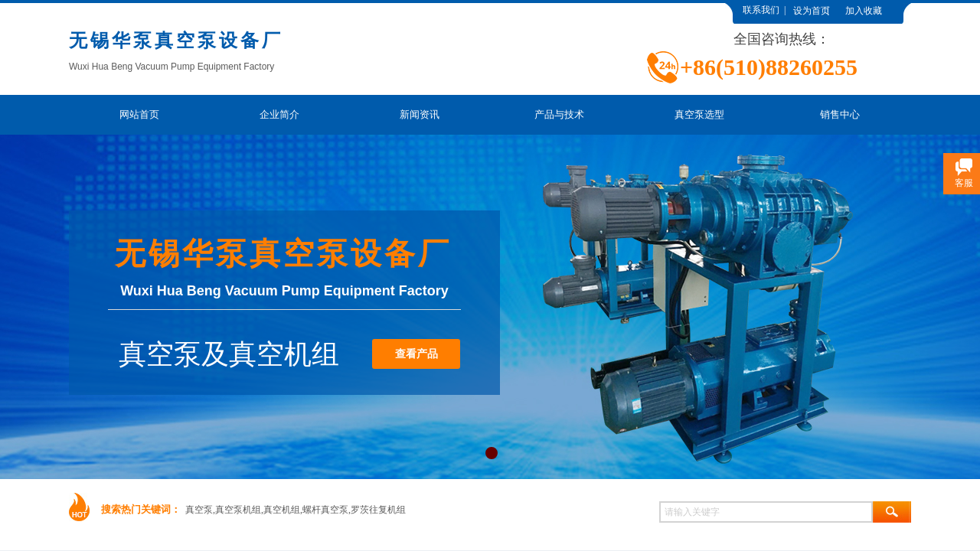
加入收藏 (864, 11)
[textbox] (766, 512)
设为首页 (812, 11)
